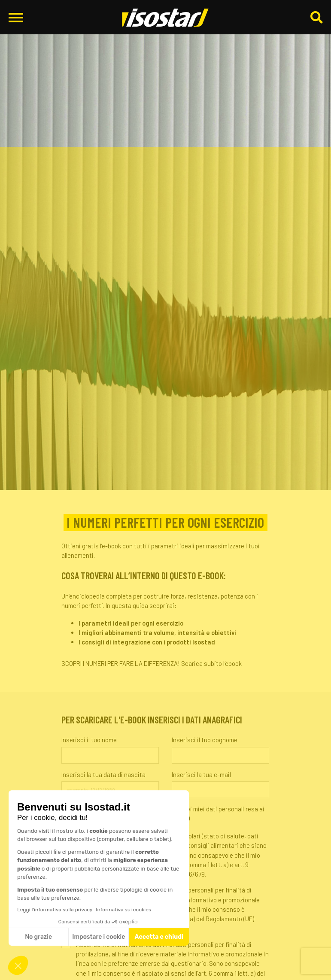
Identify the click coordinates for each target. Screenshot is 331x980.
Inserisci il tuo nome (89, 740)
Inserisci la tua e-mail (201, 774)
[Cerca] (316, 18)
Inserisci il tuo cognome (205, 740)
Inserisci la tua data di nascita (103, 774)
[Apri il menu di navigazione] (16, 17)
